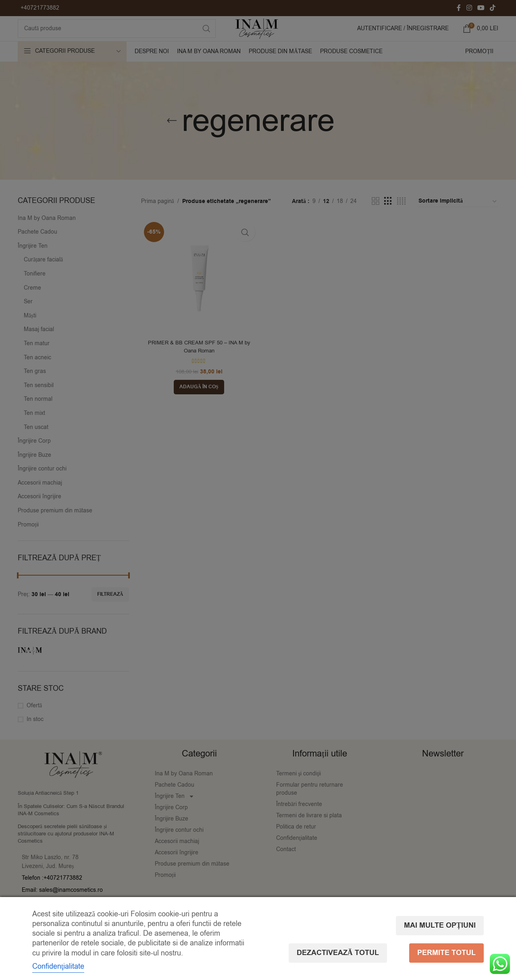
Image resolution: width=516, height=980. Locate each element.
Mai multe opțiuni (440, 905)
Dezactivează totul (435, 933)
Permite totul (446, 960)
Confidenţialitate (58, 960)
